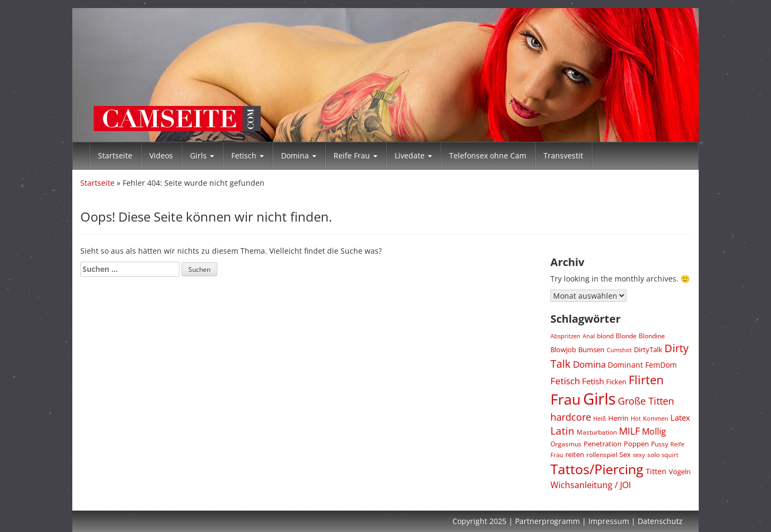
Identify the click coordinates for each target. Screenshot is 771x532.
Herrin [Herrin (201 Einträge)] (618, 418)
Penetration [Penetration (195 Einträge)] (603, 444)
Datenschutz (660, 521)
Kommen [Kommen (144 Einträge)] (656, 418)
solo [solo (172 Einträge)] (653, 454)
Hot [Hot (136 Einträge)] (636, 419)
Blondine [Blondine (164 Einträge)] (652, 336)
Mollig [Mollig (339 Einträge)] (654, 431)
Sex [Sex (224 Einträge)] (625, 454)
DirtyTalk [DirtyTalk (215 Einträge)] (648, 349)
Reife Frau (356, 155)
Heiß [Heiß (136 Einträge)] (600, 419)
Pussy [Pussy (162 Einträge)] (660, 444)
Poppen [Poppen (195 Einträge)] (636, 444)
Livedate (413, 155)
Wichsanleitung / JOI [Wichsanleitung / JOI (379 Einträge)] (591, 485)
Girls (202, 155)
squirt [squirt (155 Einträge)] (670, 455)
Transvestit (563, 155)
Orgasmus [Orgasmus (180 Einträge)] (566, 444)
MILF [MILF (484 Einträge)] (629, 431)
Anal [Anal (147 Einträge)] (589, 336)
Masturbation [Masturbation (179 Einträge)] (597, 432)
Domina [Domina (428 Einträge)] (589, 364)
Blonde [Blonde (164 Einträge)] (626, 336)
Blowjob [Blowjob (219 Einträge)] (563, 349)
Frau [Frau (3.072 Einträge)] (566, 399)
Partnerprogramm (547, 521)
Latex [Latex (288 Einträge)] (680, 417)
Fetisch (248, 155)
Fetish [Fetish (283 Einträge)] (593, 381)
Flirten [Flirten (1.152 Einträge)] (646, 379)
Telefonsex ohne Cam (488, 155)
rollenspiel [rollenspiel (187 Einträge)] (602, 455)
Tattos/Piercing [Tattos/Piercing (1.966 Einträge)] (597, 469)
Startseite (115, 155)
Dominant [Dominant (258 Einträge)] (625, 365)
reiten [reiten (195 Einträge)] (575, 455)
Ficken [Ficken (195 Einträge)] (616, 382)
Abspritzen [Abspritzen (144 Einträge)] (565, 336)
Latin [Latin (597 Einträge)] (562, 431)
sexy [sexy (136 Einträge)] (639, 455)
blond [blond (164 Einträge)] (605, 336)
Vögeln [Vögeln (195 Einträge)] (680, 472)
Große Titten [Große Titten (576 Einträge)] (646, 401)
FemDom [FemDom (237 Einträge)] (661, 365)
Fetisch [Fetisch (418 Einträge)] (565, 381)
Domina (299, 155)
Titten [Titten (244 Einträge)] (656, 471)
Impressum (609, 521)
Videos (161, 155)
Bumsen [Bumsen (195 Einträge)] (591, 350)
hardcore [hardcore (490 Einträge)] (571, 417)
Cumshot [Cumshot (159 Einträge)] (619, 350)
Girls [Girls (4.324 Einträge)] (599, 399)
